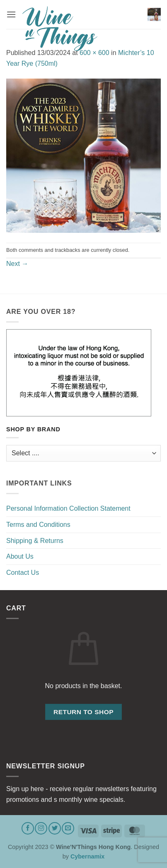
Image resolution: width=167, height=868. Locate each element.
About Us (20, 556)
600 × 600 (94, 53)
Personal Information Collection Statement (68, 508)
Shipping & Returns (35, 541)
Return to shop (83, 712)
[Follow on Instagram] (41, 828)
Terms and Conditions (38, 525)
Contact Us (23, 573)
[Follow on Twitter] (55, 828)
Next (17, 264)
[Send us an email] (68, 828)
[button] (11, 14)
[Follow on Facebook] (28, 828)
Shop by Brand (33, 429)
